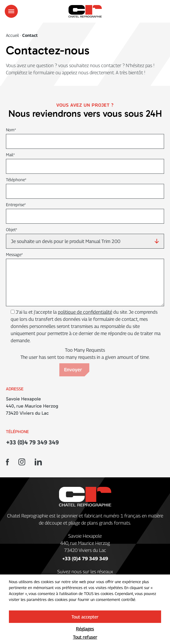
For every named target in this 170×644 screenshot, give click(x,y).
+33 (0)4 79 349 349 (32, 442)
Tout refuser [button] (85, 637)
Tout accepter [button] (85, 617)
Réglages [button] (85, 629)
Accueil (13, 35)
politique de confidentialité (85, 312)
